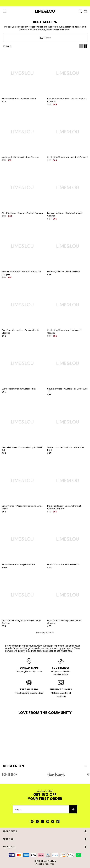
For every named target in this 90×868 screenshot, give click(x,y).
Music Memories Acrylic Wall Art (18, 565)
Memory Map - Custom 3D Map (64, 272)
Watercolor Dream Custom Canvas (20, 157)
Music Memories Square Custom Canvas (64, 622)
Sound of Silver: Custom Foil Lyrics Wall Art (22, 449)
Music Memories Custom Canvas (19, 99)
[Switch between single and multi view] (83, 46)
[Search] (80, 11)
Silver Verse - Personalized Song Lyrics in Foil (22, 507)
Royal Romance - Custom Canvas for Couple (21, 273)
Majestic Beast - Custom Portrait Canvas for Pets (64, 507)
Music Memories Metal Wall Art (63, 565)
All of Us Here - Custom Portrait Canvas (22, 213)
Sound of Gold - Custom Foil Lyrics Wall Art (67, 390)
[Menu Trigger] (5, 11)
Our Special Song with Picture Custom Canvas (22, 622)
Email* (19, 809)
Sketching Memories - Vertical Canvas (67, 157)
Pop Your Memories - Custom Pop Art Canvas (67, 100)
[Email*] (41, 809)
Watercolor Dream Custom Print (19, 389)
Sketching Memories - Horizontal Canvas (64, 332)
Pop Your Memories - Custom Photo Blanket (21, 332)
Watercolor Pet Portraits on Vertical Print (66, 449)
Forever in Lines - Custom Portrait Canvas (65, 214)
